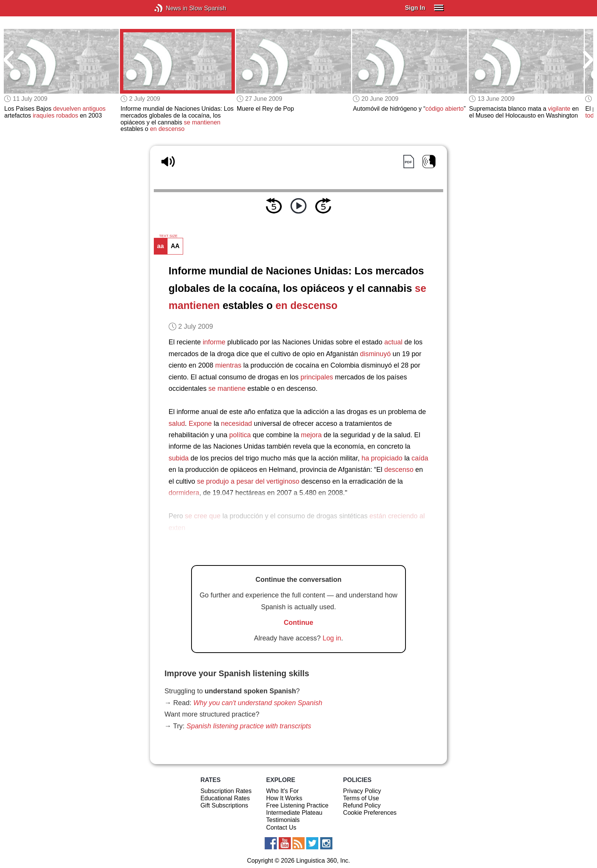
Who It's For (283, 791)
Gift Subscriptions (224, 805)
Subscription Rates (226, 791)
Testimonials (283, 820)
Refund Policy (362, 805)
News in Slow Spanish (170, 8)
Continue (298, 623)
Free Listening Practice (297, 805)
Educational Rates (225, 798)
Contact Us (281, 827)
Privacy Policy (362, 791)
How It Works (284, 798)
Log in (332, 638)
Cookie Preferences (370, 813)
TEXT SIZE (168, 236)
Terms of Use (361, 798)
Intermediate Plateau (294, 813)
